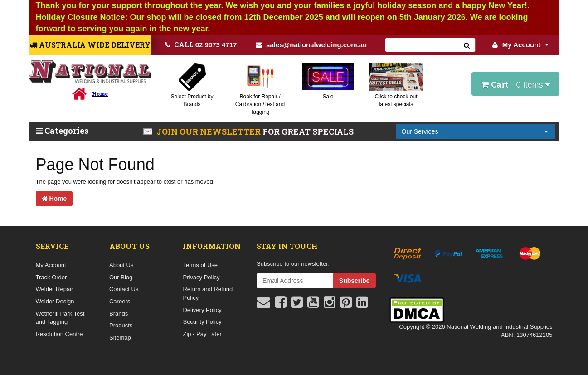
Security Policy (202, 322)
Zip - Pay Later (202, 334)
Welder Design (55, 301)
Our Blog (121, 277)
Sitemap (120, 338)
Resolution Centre (59, 334)
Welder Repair (55, 289)
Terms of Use (200, 265)
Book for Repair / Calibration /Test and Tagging (260, 104)
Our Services (420, 131)
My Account (521, 45)
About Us (121, 265)
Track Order (51, 277)
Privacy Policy (201, 277)
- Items (515, 84)
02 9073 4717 (201, 44)
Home (54, 199)
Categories (62, 131)
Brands (119, 314)
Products (121, 325)
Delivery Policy (202, 310)
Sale (328, 97)
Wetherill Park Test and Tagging (60, 318)
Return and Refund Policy (208, 293)
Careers (120, 301)
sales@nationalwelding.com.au (311, 45)
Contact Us (124, 289)
